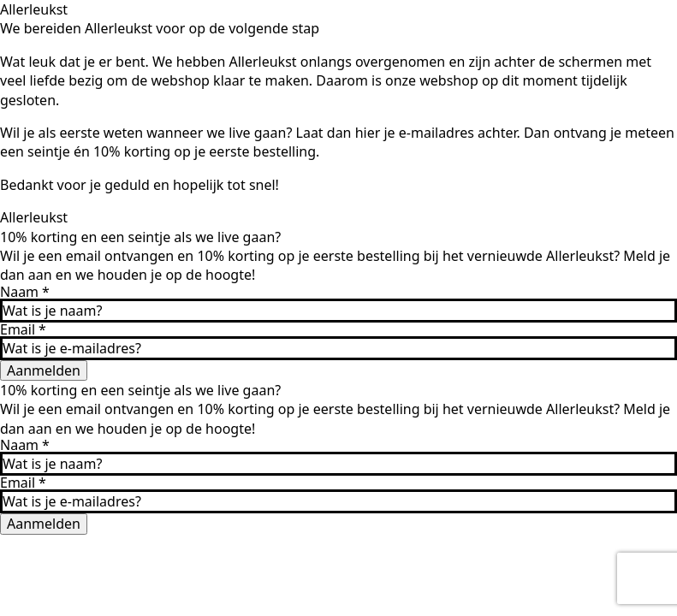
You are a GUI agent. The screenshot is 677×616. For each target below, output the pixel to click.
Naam (25, 292)
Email (23, 329)
